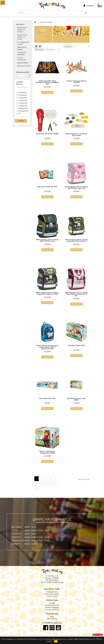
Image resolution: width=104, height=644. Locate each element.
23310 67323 (54, 580)
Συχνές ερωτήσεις (52, 594)
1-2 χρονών (22, 98)
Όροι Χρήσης (52, 619)
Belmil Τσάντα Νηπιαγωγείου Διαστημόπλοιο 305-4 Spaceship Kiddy (47, 347)
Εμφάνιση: (68, 46)
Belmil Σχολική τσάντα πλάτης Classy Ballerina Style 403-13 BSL (76, 294)
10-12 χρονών (22, 111)
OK (56, 641)
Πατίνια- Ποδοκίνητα (22, 59)
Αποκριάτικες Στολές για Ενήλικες (22, 30)
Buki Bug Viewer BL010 (76, 346)
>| (37, 488)
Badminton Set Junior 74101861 (47, 134)
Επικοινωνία (52, 596)
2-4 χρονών (22, 100)
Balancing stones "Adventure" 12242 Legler (76, 135)
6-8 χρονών (22, 106)
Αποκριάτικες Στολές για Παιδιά (22, 37)
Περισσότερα (47, 92)
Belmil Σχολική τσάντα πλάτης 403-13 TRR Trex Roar (47, 240)
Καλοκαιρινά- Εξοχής (22, 48)
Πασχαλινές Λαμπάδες (22, 54)
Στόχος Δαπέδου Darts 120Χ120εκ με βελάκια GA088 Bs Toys (47, 83)
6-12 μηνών (22, 95)
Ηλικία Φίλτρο (22, 87)
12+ (19, 114)
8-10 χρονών (22, 108)
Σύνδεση (90, 6)
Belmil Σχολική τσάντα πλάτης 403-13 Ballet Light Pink (76, 188)
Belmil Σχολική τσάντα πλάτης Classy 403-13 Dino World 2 (76, 240)
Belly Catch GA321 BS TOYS (47, 187)
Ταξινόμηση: (40, 50)
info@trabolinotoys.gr (54, 582)
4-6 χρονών (22, 103)
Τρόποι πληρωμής (52, 607)
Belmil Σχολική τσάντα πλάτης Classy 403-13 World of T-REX (47, 293)
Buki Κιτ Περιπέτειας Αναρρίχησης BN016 (47, 452)
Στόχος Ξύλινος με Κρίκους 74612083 (76, 82)
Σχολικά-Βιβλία (23, 63)
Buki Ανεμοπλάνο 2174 (47, 398)
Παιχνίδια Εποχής (46, 22)
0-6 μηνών (21, 93)
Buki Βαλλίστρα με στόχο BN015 (76, 399)
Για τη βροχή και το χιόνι (23, 43)
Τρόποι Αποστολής (52, 605)
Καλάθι (52, 603)
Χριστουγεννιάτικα (24, 66)
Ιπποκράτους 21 (52, 576)
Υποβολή (21, 121)
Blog (52, 617)
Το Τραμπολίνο (52, 592)
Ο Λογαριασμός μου (52, 610)
